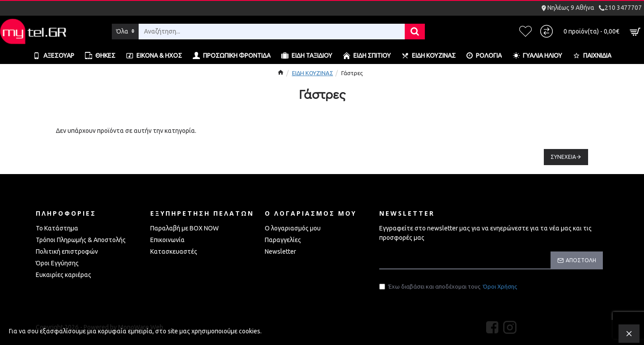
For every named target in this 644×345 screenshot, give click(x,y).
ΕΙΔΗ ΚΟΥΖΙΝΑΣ (313, 73)
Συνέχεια (563, 157)
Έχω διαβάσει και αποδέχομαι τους (449, 287)
